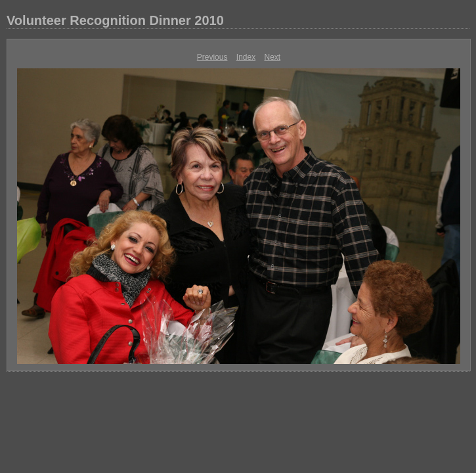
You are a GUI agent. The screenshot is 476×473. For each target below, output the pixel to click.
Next (273, 57)
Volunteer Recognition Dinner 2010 (115, 20)
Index (246, 57)
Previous (212, 57)
